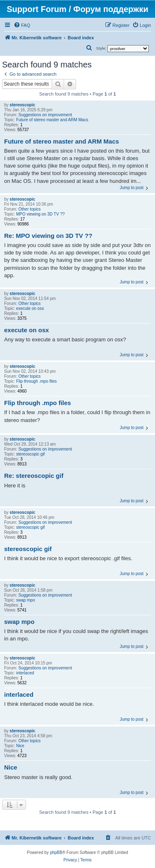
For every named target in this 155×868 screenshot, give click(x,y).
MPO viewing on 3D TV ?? (41, 214)
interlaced (25, 673)
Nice (20, 746)
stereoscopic (22, 105)
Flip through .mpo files (36, 381)
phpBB (56, 852)
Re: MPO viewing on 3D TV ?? (48, 236)
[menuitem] (22, 25)
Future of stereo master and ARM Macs (52, 120)
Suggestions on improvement (45, 115)
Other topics (29, 209)
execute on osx (30, 308)
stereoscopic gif (30, 454)
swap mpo (26, 600)
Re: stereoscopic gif (34, 476)
